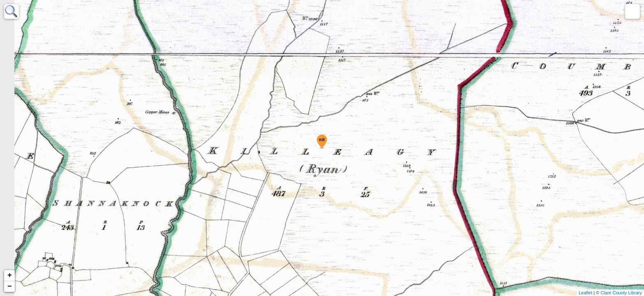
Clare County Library (621, 293)
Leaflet (585, 293)
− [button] (10, 287)
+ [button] (10, 275)
